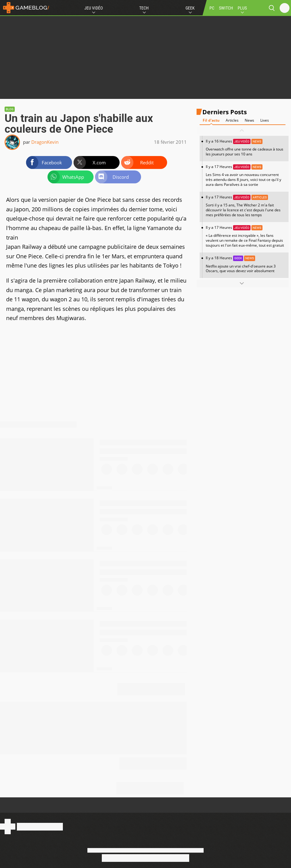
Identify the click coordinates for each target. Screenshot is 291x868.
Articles (232, 120)
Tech (144, 8)
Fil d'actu (211, 120)
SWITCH (226, 8)
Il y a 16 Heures (246, 148)
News (249, 120)
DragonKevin (45, 142)
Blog (10, 109)
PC (212, 8)
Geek (190, 8)
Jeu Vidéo (94, 8)
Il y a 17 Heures (246, 176)
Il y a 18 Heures (246, 264)
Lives (265, 120)
